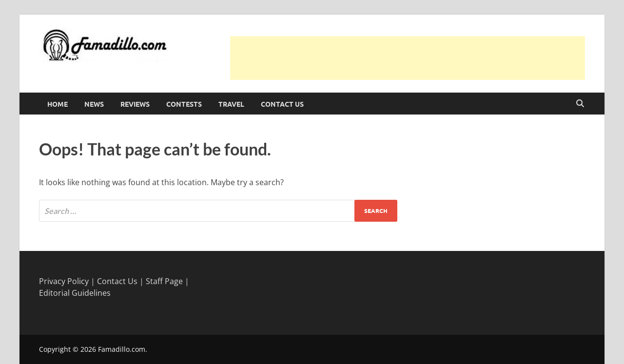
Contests (184, 104)
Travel (231, 104)
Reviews (135, 104)
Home (58, 104)
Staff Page (164, 281)
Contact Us (282, 104)
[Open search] (580, 104)
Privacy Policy (64, 281)
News (94, 104)
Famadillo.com (122, 349)
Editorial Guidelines (75, 293)
